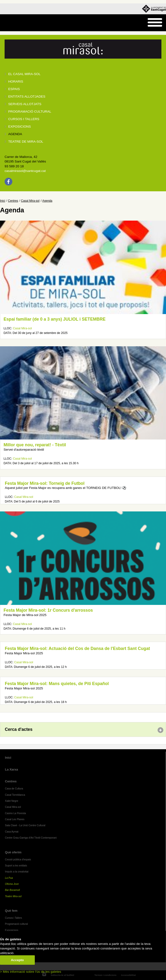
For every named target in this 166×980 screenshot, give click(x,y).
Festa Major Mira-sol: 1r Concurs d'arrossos (48, 610)
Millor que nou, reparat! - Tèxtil (35, 445)
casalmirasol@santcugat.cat (25, 171)
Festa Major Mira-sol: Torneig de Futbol (45, 483)
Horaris (16, 81)
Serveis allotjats (25, 104)
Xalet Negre (12, 801)
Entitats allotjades (27, 96)
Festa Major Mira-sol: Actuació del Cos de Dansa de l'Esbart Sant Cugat (77, 648)
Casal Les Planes (15, 819)
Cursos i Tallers (14, 918)
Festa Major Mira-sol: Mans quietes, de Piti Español (57, 684)
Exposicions (20, 127)
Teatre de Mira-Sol (26, 142)
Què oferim (13, 852)
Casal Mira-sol (30, 201)
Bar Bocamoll (12, 890)
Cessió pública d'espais (18, 860)
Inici (3, 201)
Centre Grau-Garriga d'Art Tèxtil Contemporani (31, 838)
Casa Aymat (12, 832)
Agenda (15, 134)
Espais (14, 89)
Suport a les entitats (16, 866)
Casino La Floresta (16, 813)
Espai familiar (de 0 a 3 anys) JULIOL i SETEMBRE (55, 319)
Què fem (11, 911)
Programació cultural (30, 112)
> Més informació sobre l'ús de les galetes (31, 972)
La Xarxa (12, 769)
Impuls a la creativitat (17, 872)
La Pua (9, 878)
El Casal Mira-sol (24, 74)
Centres (13, 201)
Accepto (17, 960)
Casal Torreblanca (15, 795)
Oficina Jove (12, 884)
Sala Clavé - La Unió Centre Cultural (25, 825)
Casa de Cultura (14, 789)
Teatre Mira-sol (13, 896)
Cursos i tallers (24, 119)
